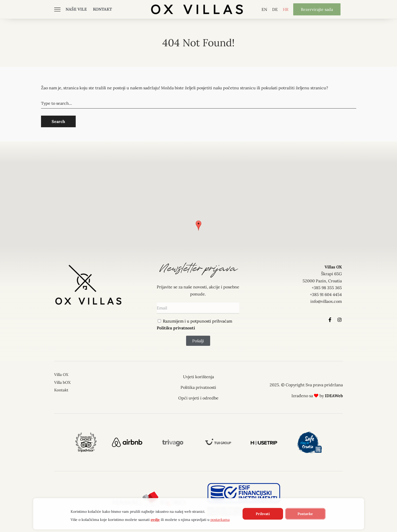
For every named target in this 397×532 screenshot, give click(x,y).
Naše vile (76, 9)
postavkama (220, 520)
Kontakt (102, 9)
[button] (198, 226)
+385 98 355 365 (327, 288)
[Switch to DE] (275, 9)
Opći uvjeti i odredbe (198, 398)
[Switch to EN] (264, 9)
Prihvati (263, 514)
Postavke (305, 514)
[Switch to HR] (286, 9)
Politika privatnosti (198, 387)
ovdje (155, 520)
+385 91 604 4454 (326, 294)
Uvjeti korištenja (198, 377)
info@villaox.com (326, 301)
